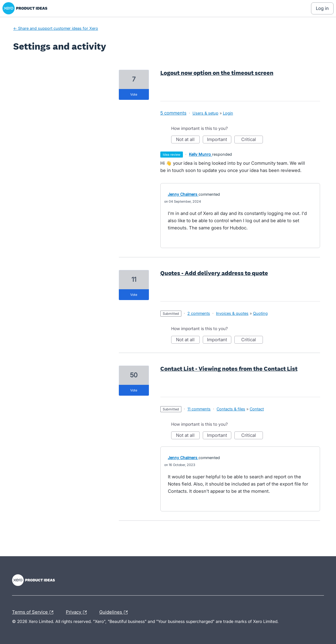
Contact (257, 409)
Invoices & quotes (232, 313)
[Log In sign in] (322, 8)
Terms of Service (34, 612)
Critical (252, 140)
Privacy (78, 612)
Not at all (188, 140)
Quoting (260, 313)
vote (134, 94)
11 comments (199, 409)
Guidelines (115, 612)
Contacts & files (231, 409)
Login (228, 113)
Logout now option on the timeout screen (217, 73)
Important (219, 140)
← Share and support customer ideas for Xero (56, 28)
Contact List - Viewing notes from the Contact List (229, 369)
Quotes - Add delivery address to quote (214, 273)
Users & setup (205, 113)
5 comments (173, 113)
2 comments (199, 313)
